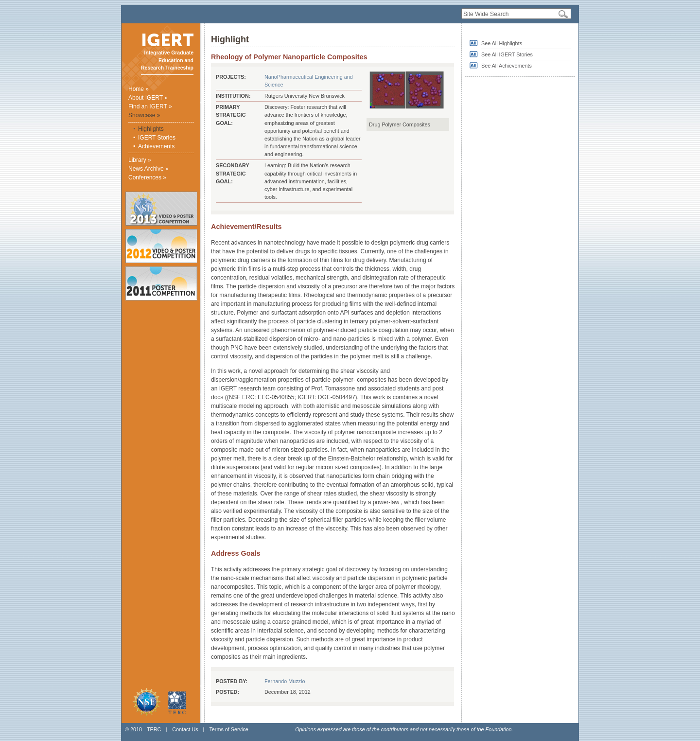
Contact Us (185, 729)
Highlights (151, 129)
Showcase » (144, 115)
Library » (140, 160)
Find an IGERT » (150, 106)
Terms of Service (228, 729)
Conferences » (147, 177)
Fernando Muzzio (285, 681)
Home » (139, 89)
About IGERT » (148, 98)
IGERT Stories (157, 138)
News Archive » (149, 169)
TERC (154, 729)
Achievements (156, 146)
